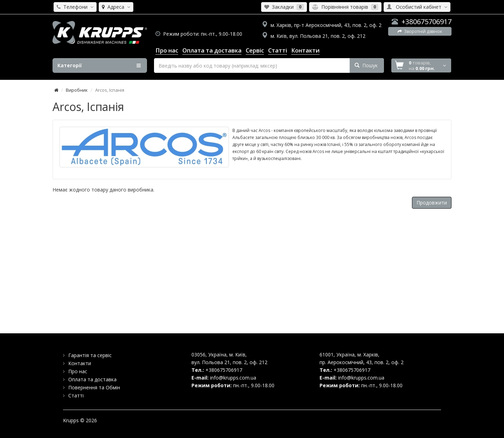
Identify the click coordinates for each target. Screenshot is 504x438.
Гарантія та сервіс (90, 355)
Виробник (77, 90)
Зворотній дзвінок (420, 31)
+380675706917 (426, 22)
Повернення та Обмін (94, 387)
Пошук (366, 65)
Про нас (78, 371)
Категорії (99, 65)
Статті (76, 395)
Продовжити (432, 203)
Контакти (80, 363)
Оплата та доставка (92, 379)
